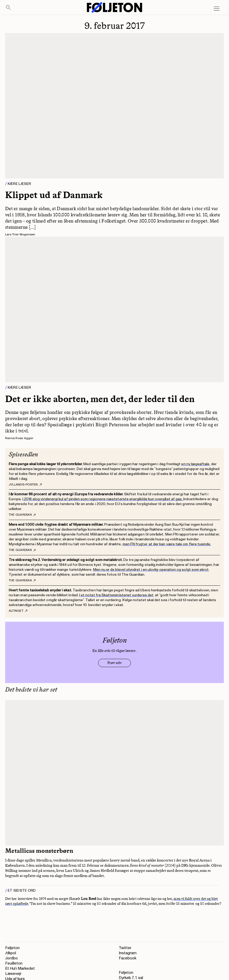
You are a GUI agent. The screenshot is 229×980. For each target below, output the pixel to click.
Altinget (18, 611)
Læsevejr (13, 974)
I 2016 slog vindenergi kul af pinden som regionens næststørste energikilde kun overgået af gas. (103, 499)
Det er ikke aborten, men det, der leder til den (100, 399)
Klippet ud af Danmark (54, 195)
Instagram (128, 953)
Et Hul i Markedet (20, 969)
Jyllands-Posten (25, 485)
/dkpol (11, 953)
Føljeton (12, 948)
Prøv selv (114, 663)
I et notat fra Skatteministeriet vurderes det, (117, 595)
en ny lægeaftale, (196, 464)
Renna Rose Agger (19, 438)
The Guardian (22, 515)
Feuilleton (14, 963)
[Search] (9, 8)
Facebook (128, 958)
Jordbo (11, 958)
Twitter (125, 948)
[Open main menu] (217, 9)
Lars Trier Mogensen (20, 235)
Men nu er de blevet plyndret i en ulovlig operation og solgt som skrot (151, 570)
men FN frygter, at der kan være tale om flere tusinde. (167, 544)
